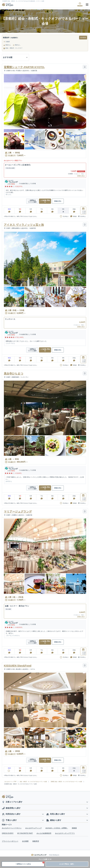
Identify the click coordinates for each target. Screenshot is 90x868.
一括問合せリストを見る (30, 863)
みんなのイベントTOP (10, 782)
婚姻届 (74, 828)
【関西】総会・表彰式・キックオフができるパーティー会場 (66, 782)
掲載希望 (36, 841)
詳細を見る (81, 176)
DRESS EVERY (8, 833)
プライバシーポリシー (10, 841)
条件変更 (83, 38)
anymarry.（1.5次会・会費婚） (57, 828)
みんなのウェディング (34, 828)
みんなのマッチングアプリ (65, 833)
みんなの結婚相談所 (44, 833)
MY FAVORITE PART (25, 833)
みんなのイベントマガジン (12, 828)
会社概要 (25, 841)
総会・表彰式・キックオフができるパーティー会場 (33, 782)
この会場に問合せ (45, 201)
